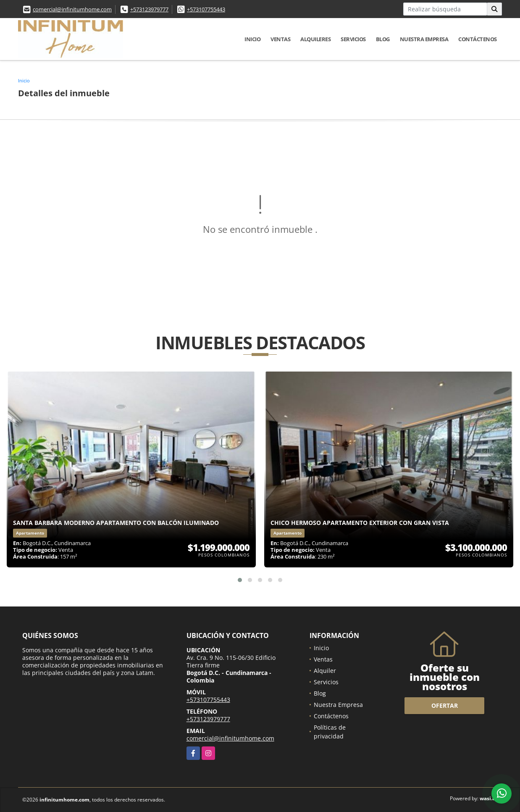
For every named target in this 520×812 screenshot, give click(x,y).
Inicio (252, 39)
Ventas (280, 39)
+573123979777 (149, 9)
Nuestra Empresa (424, 39)
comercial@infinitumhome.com (72, 9)
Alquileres (315, 39)
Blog (383, 39)
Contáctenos (478, 39)
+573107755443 (206, 9)
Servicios (353, 39)
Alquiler (325, 671)
